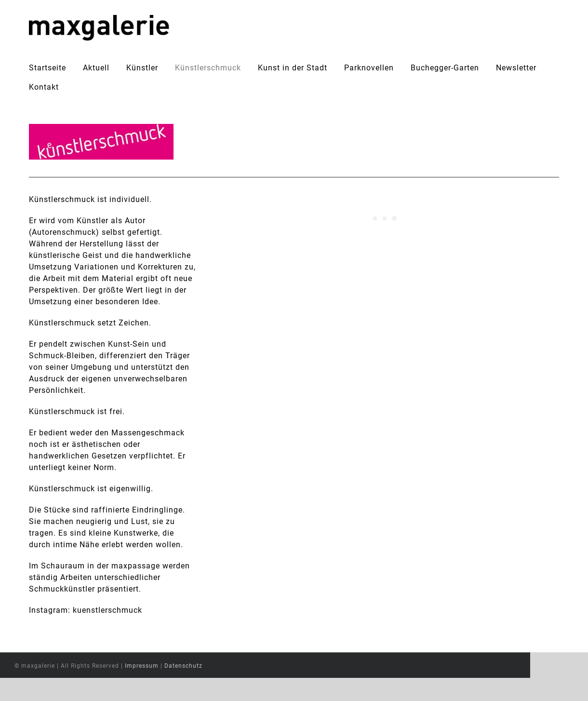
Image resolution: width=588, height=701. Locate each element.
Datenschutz (212, 689)
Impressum (171, 689)
